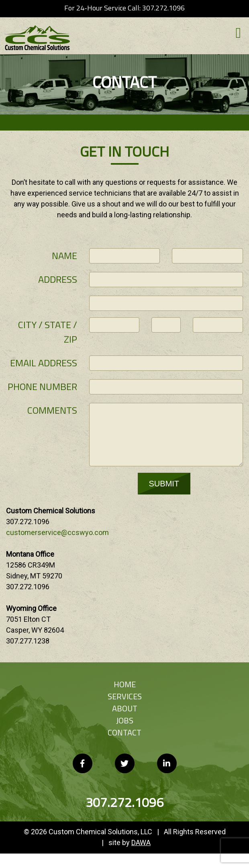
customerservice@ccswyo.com (57, 532)
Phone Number (42, 386)
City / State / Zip (48, 332)
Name (64, 255)
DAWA (141, 842)
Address (58, 279)
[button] (238, 35)
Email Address (44, 363)
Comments (52, 410)
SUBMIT (164, 484)
